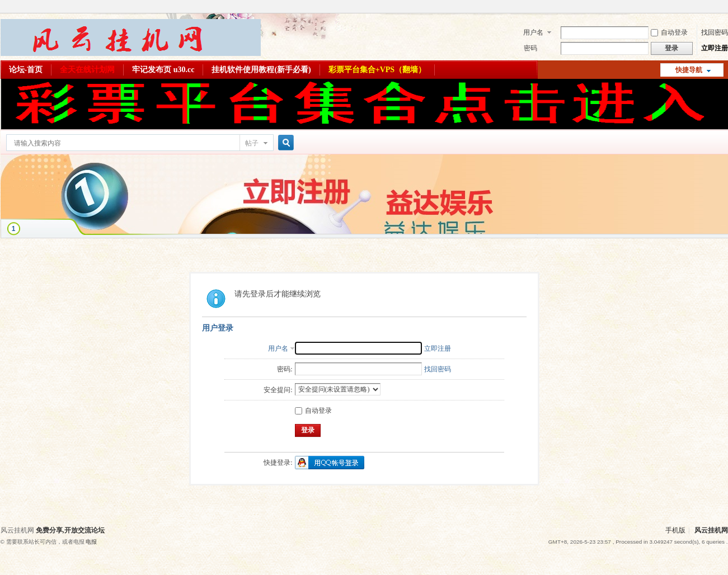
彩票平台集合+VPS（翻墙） (377, 70)
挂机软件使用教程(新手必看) (261, 70)
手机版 (675, 530)
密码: (285, 369)
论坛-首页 (26, 70)
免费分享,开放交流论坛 (70, 530)
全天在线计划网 (87, 70)
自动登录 (669, 32)
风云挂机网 (711, 530)
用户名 (533, 32)
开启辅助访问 (725, 8)
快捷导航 (689, 70)
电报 (91, 542)
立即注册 (715, 48)
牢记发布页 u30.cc (163, 70)
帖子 (252, 143)
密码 (530, 48)
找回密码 (715, 32)
